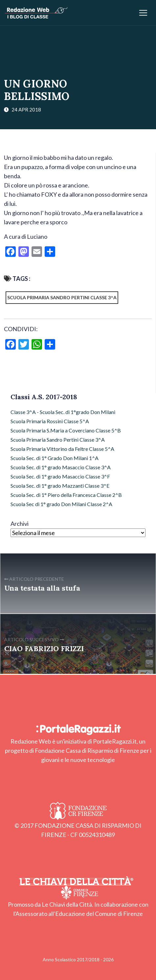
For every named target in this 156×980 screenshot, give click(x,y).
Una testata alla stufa (42, 588)
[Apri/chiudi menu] (143, 13)
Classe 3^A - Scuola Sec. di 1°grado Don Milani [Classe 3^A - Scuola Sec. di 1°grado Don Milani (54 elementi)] (63, 412)
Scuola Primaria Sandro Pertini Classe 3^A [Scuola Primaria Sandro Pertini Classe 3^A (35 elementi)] (58, 440)
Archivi (20, 524)
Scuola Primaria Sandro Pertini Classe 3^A (62, 297)
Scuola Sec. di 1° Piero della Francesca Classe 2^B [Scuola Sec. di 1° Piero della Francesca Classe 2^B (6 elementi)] (66, 495)
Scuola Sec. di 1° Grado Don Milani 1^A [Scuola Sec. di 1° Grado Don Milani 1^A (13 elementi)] (55, 458)
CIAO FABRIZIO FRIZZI (44, 649)
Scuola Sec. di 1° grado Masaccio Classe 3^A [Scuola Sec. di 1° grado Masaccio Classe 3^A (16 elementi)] (61, 467)
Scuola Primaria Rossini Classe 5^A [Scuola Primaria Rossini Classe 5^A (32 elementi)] (50, 421)
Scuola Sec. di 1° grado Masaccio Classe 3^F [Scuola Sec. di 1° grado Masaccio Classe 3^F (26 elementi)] (60, 476)
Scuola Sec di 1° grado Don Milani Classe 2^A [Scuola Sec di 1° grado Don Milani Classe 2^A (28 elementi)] (61, 504)
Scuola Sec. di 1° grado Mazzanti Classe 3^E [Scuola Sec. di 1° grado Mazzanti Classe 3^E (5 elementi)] (60, 486)
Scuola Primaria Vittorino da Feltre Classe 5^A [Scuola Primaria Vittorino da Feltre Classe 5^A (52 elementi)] (62, 449)
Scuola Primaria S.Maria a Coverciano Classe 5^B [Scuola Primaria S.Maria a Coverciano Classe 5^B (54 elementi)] (66, 430)
